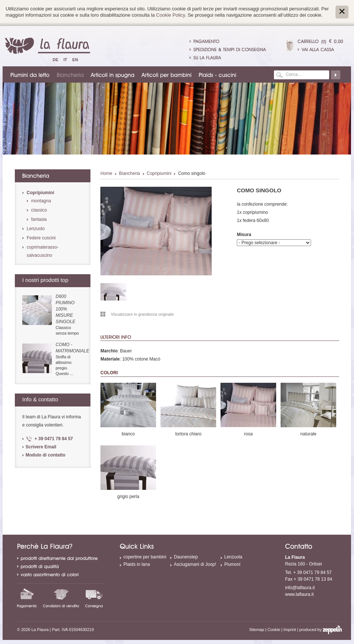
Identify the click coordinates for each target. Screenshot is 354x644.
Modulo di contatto (45, 455)
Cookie (274, 630)
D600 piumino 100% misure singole (65, 309)
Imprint (290, 630)
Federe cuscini (41, 238)
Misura (244, 235)
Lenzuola (233, 557)
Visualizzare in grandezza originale (142, 314)
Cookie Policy (171, 15)
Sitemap (257, 630)
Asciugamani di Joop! (195, 564)
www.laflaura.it (299, 594)
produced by (320, 630)
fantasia (39, 219)
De (55, 60)
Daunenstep (186, 557)
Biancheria (130, 173)
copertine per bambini (145, 557)
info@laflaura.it (300, 588)
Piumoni (232, 564)
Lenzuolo (36, 229)
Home (106, 173)
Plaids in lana (137, 564)
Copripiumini (159, 173)
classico (39, 210)
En (75, 60)
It (65, 60)
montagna (41, 201)
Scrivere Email (41, 447)
